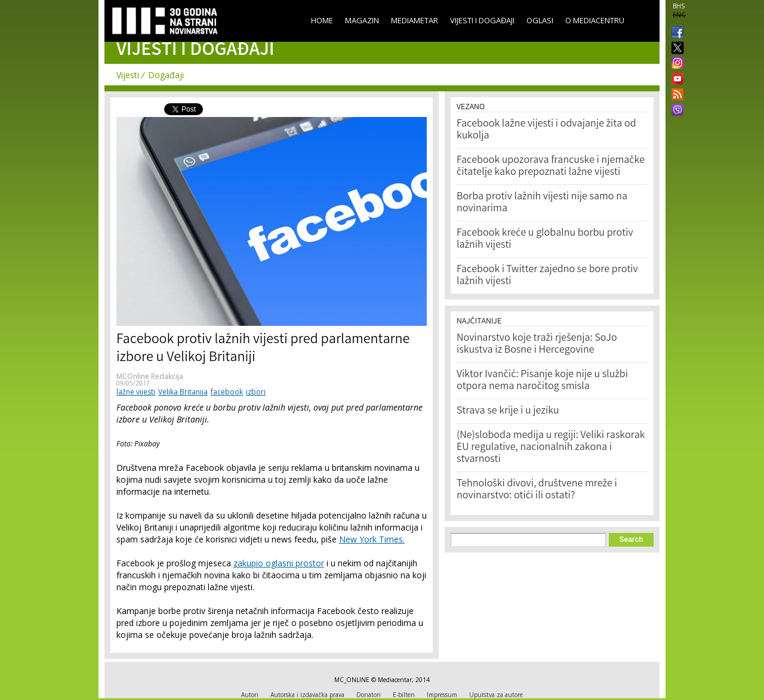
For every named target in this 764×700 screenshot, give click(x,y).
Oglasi (540, 20)
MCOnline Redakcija (150, 376)
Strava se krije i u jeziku (508, 411)
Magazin (362, 20)
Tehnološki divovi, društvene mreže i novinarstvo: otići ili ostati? (537, 490)
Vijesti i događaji (482, 20)
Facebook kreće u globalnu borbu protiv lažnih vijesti (545, 239)
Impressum (442, 695)
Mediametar (415, 20)
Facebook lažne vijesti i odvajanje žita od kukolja (546, 130)
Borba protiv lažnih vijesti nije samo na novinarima (542, 203)
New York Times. (372, 539)
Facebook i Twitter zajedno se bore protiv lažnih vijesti (547, 276)
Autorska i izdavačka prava (307, 695)
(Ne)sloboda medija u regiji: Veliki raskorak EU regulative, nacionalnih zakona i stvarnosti (551, 448)
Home (322, 20)
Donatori (369, 695)
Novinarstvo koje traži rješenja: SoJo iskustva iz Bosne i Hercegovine (537, 344)
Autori (250, 695)
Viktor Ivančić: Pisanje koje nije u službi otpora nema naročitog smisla (542, 381)
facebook (227, 392)
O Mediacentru (595, 20)
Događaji (166, 75)
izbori (256, 392)
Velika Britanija (183, 392)
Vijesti (128, 75)
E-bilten (404, 695)
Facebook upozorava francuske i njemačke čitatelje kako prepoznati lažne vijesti (551, 166)
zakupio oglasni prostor (279, 563)
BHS (679, 6)
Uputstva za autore (496, 695)
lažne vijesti (136, 392)
